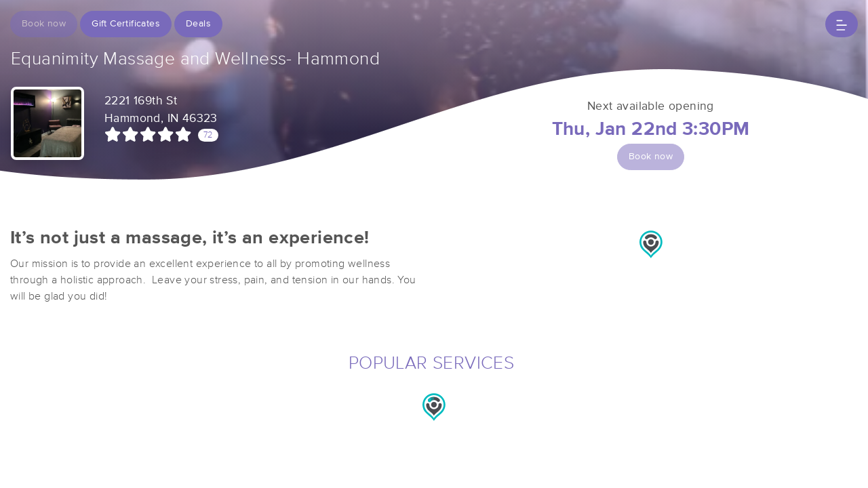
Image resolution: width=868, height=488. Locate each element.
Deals (198, 24)
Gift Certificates (126, 24)
